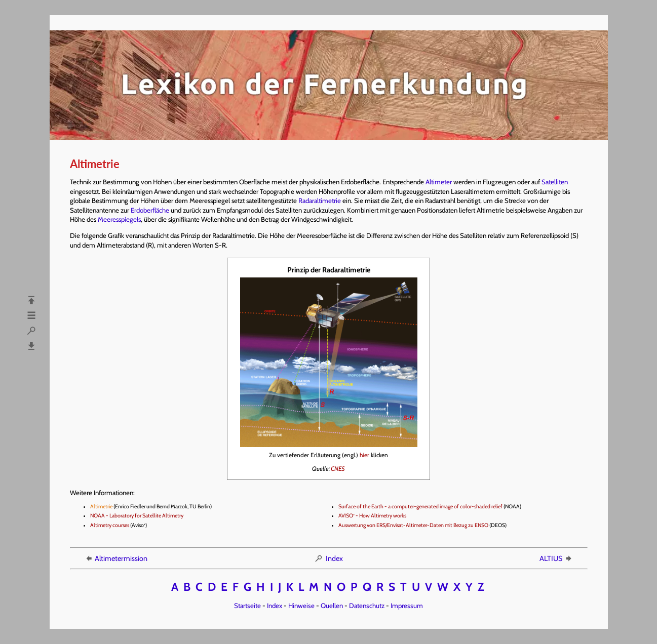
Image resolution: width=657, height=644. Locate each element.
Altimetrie (101, 507)
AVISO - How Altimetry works (372, 516)
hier (364, 455)
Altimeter (439, 182)
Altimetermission (116, 558)
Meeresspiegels (119, 219)
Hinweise (301, 606)
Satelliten (555, 182)
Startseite (247, 606)
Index (328, 558)
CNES (338, 469)
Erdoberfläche (150, 210)
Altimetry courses (110, 525)
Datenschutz (367, 606)
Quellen (332, 606)
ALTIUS (556, 558)
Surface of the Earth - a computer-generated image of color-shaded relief (420, 507)
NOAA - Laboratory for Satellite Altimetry (137, 516)
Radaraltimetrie (320, 200)
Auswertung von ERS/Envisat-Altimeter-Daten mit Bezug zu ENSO (413, 525)
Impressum (407, 606)
